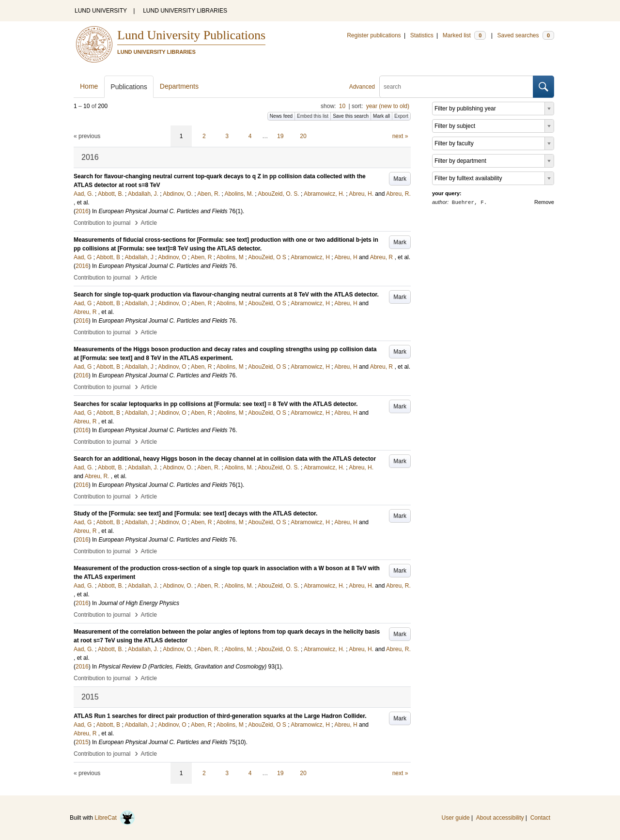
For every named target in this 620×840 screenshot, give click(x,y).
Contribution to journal (102, 223)
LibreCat (115, 818)
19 (280, 136)
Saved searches (526, 35)
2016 (82, 211)
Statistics (422, 35)
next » (400, 136)
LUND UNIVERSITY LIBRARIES (185, 11)
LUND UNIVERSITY (101, 11)
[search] (456, 87)
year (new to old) (388, 106)
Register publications (374, 35)
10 (342, 106)
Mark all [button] (381, 116)
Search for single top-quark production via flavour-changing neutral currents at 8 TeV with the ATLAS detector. (226, 295)
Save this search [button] (351, 116)
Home (89, 86)
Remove (544, 202)
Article (149, 223)
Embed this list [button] (313, 116)
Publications (129, 87)
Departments (179, 86)
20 (303, 136)
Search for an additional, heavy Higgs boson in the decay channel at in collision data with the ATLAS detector (225, 459)
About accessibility (500, 818)
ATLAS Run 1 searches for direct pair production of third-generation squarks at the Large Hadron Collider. (220, 716)
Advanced (362, 87)
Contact (540, 818)
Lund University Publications (191, 35)
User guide (456, 818)
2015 (82, 742)
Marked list (464, 35)
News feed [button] (281, 116)
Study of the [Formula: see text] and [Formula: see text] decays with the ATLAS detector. (195, 513)
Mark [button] (400, 179)
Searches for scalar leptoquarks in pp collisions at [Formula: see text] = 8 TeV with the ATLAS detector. (216, 404)
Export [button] (401, 116)
